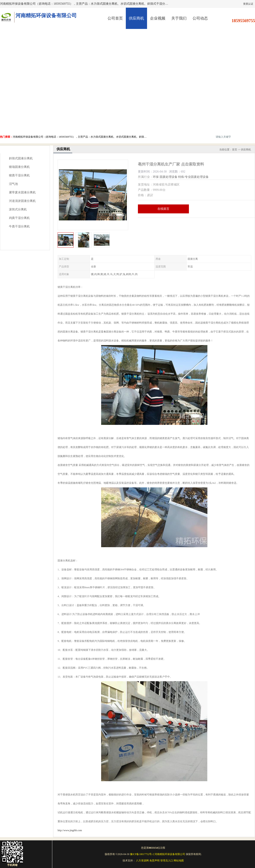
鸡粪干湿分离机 (19, 218)
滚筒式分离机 (18, 209)
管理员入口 (167, 861)
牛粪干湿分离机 (19, 226)
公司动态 (200, 18)
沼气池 (13, 184)
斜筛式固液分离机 (21, 158)
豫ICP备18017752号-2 (142, 854)
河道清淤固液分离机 (22, 201)
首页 (235, 150)
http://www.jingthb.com (70, 830)
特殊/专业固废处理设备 (193, 177)
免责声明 (154, 861)
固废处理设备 (169, 177)
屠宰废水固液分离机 (22, 192)
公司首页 (115, 18)
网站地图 (179, 861)
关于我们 (179, 18)
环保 (156, 177)
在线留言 (163, 209)
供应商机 (136, 18)
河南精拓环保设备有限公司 (170, 854)
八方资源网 (142, 861)
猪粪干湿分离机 (19, 175)
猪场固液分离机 (19, 167)
